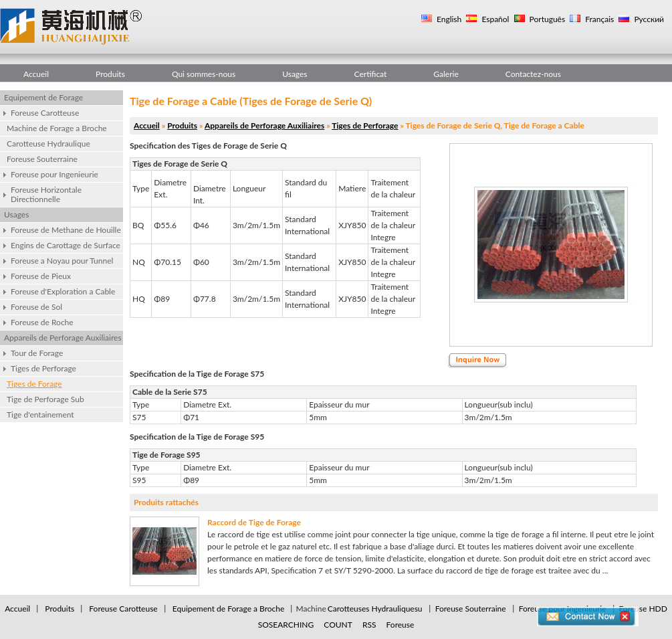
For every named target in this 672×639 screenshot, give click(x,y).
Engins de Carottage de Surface (66, 245)
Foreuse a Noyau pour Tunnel (62, 261)
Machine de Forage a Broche (57, 128)
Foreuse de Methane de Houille (66, 230)
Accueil (36, 74)
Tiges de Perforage (43, 368)
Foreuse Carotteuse (45, 113)
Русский (648, 19)
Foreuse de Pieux (41, 276)
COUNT (338, 625)
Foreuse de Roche (42, 322)
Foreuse (401, 625)
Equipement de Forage (43, 97)
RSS (369, 625)
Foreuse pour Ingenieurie (54, 174)
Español (494, 19)
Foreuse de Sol (36, 307)
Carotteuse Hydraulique (48, 144)
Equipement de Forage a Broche (229, 609)
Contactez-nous (533, 74)
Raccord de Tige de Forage (254, 522)
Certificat (371, 74)
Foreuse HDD (643, 609)
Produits (110, 74)
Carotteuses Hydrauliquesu (375, 609)
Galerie (446, 74)
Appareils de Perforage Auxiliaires (63, 338)
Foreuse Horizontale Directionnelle (46, 194)
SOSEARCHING (286, 625)
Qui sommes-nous (204, 74)
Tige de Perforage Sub (45, 399)
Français (598, 19)
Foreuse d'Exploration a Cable (63, 291)
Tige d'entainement (40, 415)
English (448, 19)
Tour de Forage (37, 353)
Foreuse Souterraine (42, 159)
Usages (295, 74)
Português (547, 19)
